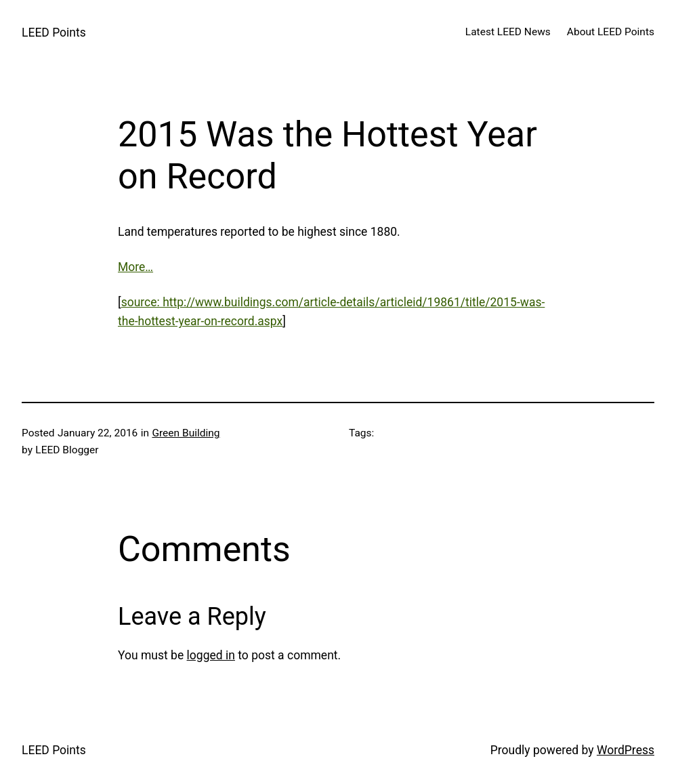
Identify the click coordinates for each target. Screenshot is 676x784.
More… (135, 267)
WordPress (626, 750)
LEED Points (54, 33)
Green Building (186, 433)
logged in (211, 655)
